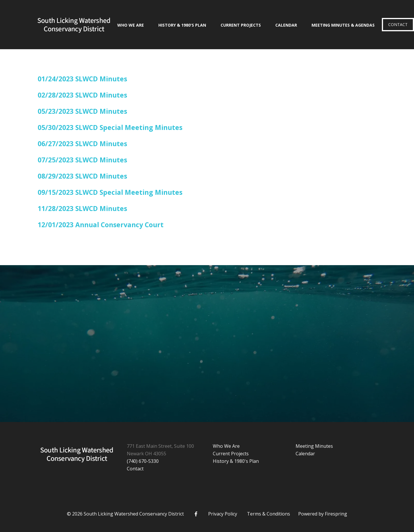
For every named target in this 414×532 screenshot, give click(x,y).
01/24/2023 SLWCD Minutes (82, 79)
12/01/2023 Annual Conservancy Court (101, 225)
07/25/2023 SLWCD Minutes (82, 160)
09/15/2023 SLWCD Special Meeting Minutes (110, 192)
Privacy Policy (223, 514)
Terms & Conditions (269, 514)
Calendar (286, 25)
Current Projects (241, 25)
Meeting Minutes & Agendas (343, 25)
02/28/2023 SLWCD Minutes (82, 95)
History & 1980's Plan (182, 25)
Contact (398, 24)
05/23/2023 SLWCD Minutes (82, 111)
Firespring (336, 514)
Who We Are (131, 25)
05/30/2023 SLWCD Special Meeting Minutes (110, 127)
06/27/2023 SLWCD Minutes (82, 144)
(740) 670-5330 (143, 461)
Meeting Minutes (314, 446)
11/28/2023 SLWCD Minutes (82, 208)
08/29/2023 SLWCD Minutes (82, 176)
